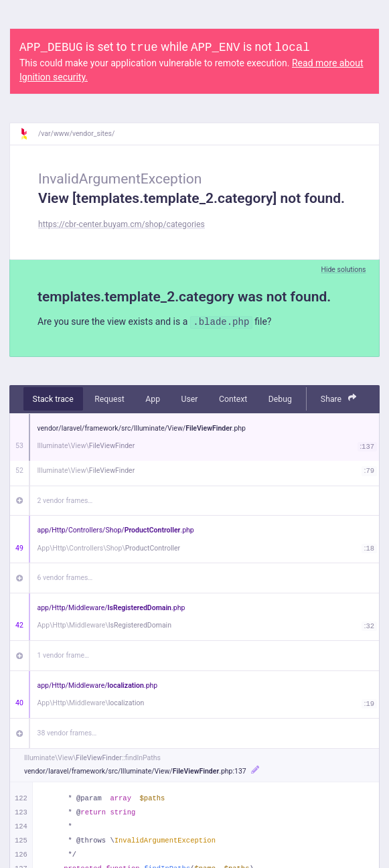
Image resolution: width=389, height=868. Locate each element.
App (153, 399)
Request (109, 399)
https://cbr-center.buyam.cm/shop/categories (122, 224)
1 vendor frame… (63, 655)
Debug (280, 399)
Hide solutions (343, 270)
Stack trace (53, 399)
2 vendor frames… (65, 501)
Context (233, 399)
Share (339, 398)
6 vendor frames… (65, 578)
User (190, 399)
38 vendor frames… (67, 733)
